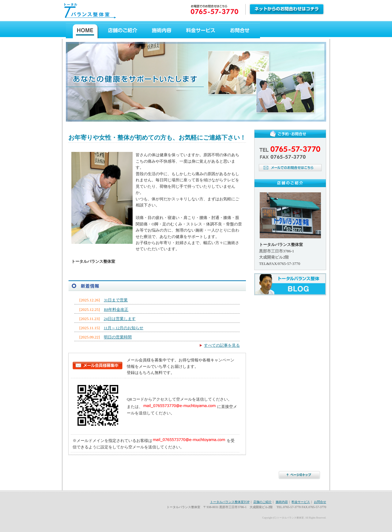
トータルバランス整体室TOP (230, 502)
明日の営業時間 (118, 337)
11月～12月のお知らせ (124, 328)
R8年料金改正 (116, 309)
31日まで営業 (116, 300)
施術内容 (161, 31)
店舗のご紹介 (123, 31)
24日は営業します (120, 319)
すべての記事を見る (222, 345)
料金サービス (200, 31)
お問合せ (241, 31)
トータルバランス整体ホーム (84, 31)
